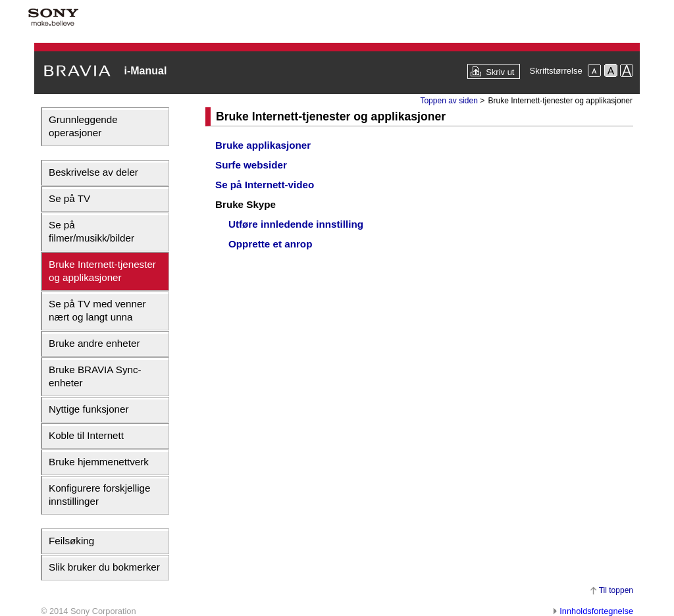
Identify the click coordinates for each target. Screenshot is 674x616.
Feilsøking (71, 541)
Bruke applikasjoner (263, 145)
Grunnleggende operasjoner (83, 126)
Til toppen (616, 590)
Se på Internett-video (265, 185)
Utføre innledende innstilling (296, 224)
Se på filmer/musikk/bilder (91, 231)
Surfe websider (251, 165)
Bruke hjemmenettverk (99, 462)
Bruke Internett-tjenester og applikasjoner (102, 271)
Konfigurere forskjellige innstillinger (100, 495)
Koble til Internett (86, 435)
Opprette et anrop (270, 244)
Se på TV (69, 198)
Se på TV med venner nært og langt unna (97, 310)
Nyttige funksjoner (89, 409)
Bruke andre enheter (94, 343)
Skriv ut (500, 72)
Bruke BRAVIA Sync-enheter (95, 376)
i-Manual (145, 71)
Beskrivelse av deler (93, 172)
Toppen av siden (449, 101)
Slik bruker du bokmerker (104, 567)
